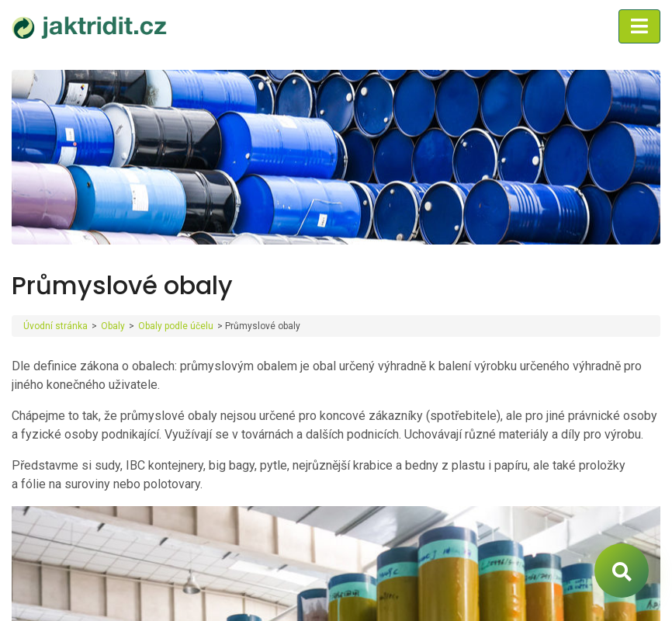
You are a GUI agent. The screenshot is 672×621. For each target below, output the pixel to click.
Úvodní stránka (55, 326)
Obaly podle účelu (176, 326)
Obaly (113, 326)
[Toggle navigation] (639, 26)
